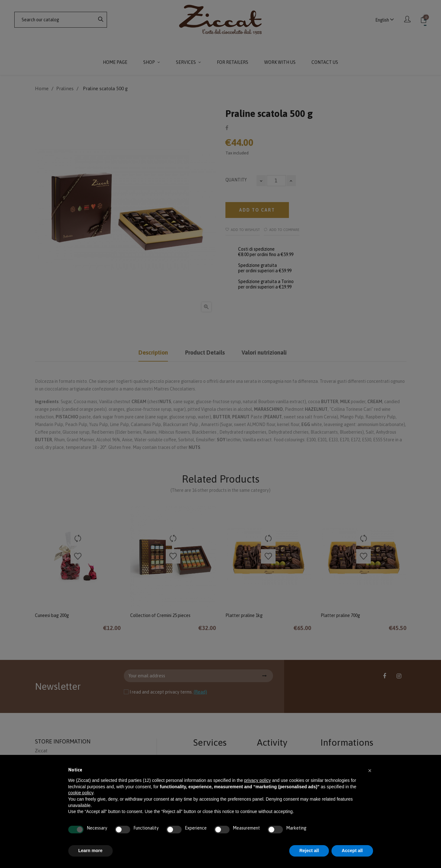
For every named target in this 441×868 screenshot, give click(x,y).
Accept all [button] (352, 851)
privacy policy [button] (257, 780)
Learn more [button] (90, 851)
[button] (370, 770)
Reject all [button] (309, 851)
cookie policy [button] (81, 793)
